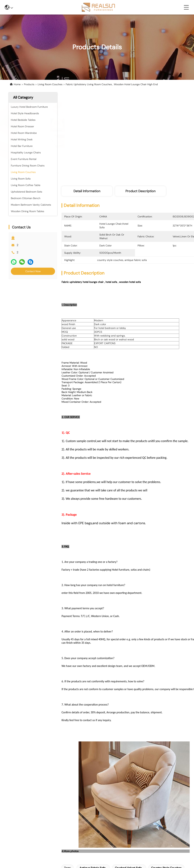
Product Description (140, 191)
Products (29, 84)
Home (17, 84)
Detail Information (87, 191)
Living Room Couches (50, 84)
